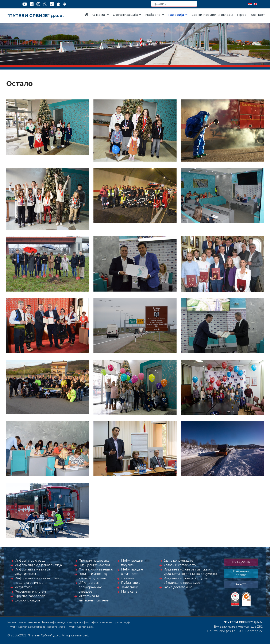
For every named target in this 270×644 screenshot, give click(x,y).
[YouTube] (25, 4)
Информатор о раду (30, 561)
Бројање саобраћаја (30, 596)
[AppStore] (58, 4)
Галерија (176, 15)
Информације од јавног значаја (38, 565)
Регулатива (23, 587)
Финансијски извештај (96, 569)
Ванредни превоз (241, 573)
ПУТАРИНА (241, 562)
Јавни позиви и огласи (212, 15)
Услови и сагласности (180, 565)
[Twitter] (45, 4)
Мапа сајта (129, 592)
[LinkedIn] (52, 4)
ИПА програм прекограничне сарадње (90, 587)
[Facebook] (32, 4)
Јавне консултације (178, 561)
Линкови (128, 578)
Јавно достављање (178, 587)
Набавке (153, 15)
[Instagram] (38, 4)
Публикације (131, 583)
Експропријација (27, 600)
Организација (125, 15)
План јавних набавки (94, 565)
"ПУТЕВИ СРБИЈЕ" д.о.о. (36, 16)
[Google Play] (65, 4)
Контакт (258, 15)
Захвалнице (130, 587)
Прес (242, 15)
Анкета (241, 584)
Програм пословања (94, 561)
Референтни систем (30, 592)
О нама (99, 15)
